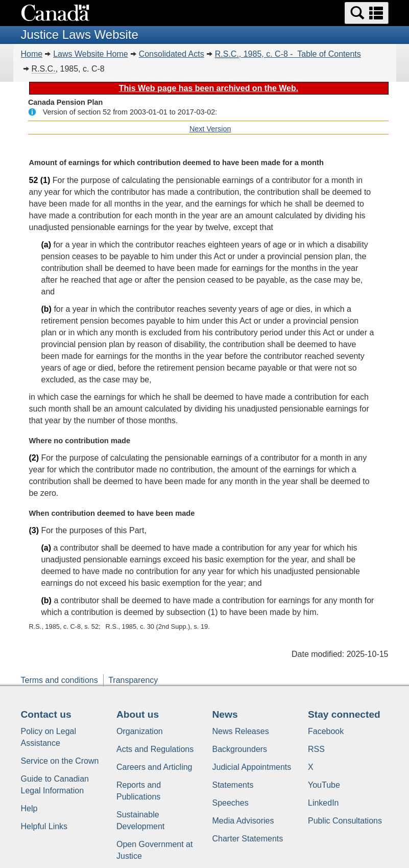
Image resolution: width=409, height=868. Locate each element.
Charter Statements (248, 839)
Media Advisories (243, 821)
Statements (233, 785)
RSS (316, 749)
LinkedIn (323, 803)
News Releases (241, 731)
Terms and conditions (59, 680)
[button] (367, 13)
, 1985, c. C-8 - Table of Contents (288, 54)
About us (138, 714)
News (225, 714)
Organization (140, 731)
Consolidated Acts (172, 54)
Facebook (326, 731)
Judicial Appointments (252, 767)
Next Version (210, 129)
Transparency (133, 680)
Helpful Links (44, 826)
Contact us (46, 714)
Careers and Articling (154, 767)
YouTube (324, 785)
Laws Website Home (90, 54)
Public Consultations (345, 821)
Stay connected (344, 714)
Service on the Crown (60, 761)
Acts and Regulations (155, 749)
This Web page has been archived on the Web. (209, 88)
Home (32, 54)
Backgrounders (240, 749)
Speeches (231, 803)
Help (29, 808)
